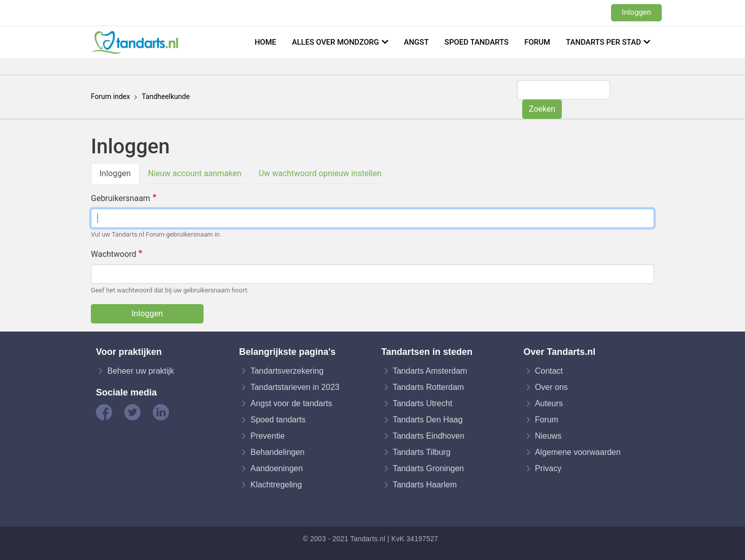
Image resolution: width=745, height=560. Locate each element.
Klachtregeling (276, 485)
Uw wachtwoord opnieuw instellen (320, 173)
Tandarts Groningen (429, 468)
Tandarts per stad (603, 42)
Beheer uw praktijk (141, 371)
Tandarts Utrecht (422, 403)
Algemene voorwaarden (578, 452)
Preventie (267, 436)
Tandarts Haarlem (425, 485)
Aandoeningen (276, 468)
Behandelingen (277, 452)
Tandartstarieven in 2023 (295, 387)
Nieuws (548, 436)
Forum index (110, 96)
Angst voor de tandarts (291, 403)
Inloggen (636, 12)
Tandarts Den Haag (428, 420)
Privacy (548, 468)
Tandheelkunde (166, 96)
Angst (416, 42)
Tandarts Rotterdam (429, 387)
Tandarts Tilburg (422, 452)
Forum (537, 42)
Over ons (551, 387)
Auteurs (549, 403)
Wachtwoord (114, 254)
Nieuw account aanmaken (195, 173)
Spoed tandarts (477, 42)
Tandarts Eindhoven (429, 436)
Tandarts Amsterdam (430, 371)
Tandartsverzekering (287, 371)
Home (266, 42)
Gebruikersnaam (121, 198)
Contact (549, 371)
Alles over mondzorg (335, 42)
